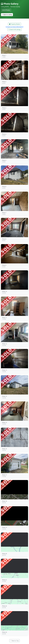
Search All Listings (14, 29)
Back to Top (14, 641)
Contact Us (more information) (14, 27)
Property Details (14, 24)
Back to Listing (7, 15)
